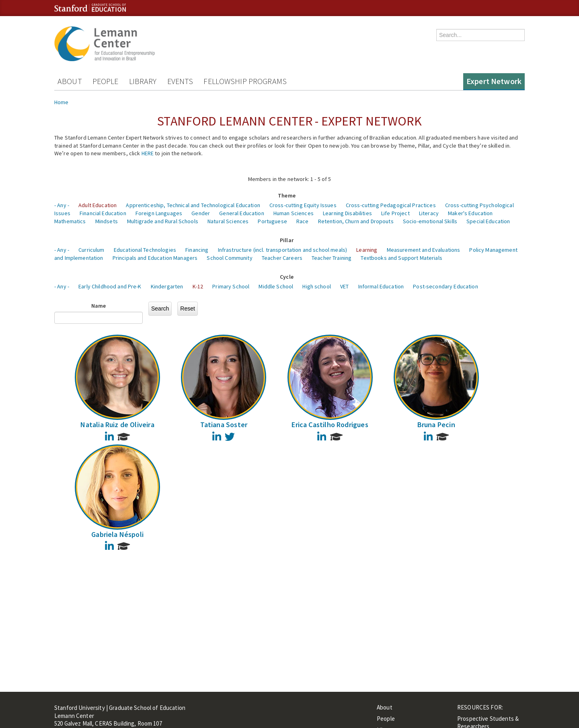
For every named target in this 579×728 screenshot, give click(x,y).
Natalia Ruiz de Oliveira (117, 425)
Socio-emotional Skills (430, 221)
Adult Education (98, 205)
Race (303, 221)
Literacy (429, 213)
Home (62, 102)
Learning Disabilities (347, 213)
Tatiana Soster (224, 425)
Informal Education (381, 286)
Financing (197, 250)
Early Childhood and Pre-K (110, 286)
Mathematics (70, 221)
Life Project (395, 213)
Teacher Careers (282, 258)
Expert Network (494, 81)
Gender (201, 213)
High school (317, 286)
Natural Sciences (228, 221)
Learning (367, 250)
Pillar (287, 240)
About (70, 81)
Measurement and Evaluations (424, 250)
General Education (241, 213)
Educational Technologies (145, 250)
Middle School (276, 286)
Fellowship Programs (245, 81)
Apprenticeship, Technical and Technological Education (193, 205)
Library (143, 81)
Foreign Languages (159, 213)
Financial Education (103, 213)
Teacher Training (332, 258)
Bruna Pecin (436, 425)
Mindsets (107, 221)
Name (99, 306)
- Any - (62, 205)
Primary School (231, 286)
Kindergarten (167, 286)
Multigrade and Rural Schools (163, 221)
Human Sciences (294, 213)
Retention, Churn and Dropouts (356, 221)
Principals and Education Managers (155, 258)
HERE (148, 153)
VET (344, 286)
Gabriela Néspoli (117, 534)
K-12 (198, 286)
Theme (287, 195)
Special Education (488, 221)
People (106, 81)
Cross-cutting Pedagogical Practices (391, 205)
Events (180, 81)
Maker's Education (470, 213)
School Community (229, 258)
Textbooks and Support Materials (401, 258)
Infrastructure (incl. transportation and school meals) (283, 250)
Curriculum (91, 250)
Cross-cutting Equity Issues (303, 205)
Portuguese (272, 221)
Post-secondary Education (445, 286)
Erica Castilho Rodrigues (330, 425)
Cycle (287, 277)
